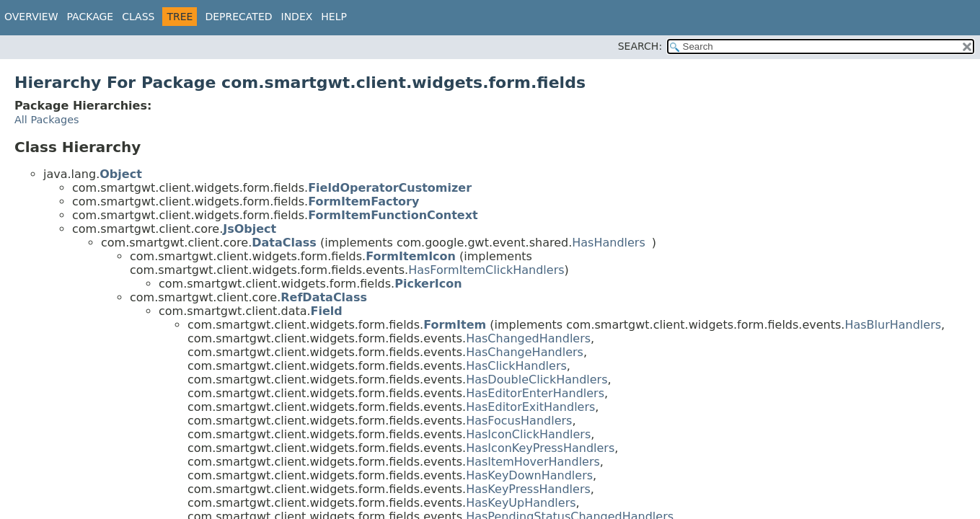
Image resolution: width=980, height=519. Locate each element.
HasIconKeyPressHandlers (540, 448)
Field (327, 311)
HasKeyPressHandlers (528, 489)
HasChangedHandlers (528, 338)
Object (121, 174)
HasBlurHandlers (893, 325)
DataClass (284, 243)
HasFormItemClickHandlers (486, 270)
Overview (31, 17)
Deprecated (238, 17)
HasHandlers (609, 243)
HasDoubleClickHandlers (537, 380)
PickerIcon (428, 284)
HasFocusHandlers (519, 421)
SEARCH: (640, 46)
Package (91, 17)
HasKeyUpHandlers (521, 503)
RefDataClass (324, 297)
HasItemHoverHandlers (533, 462)
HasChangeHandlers (525, 352)
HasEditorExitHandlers (530, 407)
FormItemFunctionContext (393, 215)
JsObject (250, 229)
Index (297, 17)
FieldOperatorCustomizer (390, 188)
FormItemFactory (363, 201)
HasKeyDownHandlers (529, 475)
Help (334, 17)
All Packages (47, 120)
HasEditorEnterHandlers (535, 393)
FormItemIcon (411, 256)
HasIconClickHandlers (528, 434)
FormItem (455, 325)
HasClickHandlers (516, 366)
